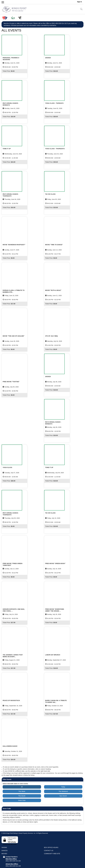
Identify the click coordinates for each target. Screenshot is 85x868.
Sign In (80, 2)
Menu (6, 2)
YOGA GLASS (7, 467)
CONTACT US (49, 851)
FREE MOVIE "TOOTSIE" (11, 382)
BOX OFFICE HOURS (51, 847)
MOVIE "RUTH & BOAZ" (53, 290)
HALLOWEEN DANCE (10, 746)
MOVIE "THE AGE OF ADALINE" (14, 336)
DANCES (5, 851)
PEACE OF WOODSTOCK (11, 700)
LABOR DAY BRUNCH (53, 655)
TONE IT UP (7, 149)
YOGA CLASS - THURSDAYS (55, 149)
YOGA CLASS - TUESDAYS (54, 103)
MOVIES (4, 854)
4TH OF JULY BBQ (52, 336)
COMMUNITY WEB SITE (52, 854)
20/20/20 (48, 58)
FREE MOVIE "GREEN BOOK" (55, 563)
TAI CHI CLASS (50, 194)
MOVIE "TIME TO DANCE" (54, 245)
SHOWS (4, 847)
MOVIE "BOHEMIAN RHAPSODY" (14, 245)
